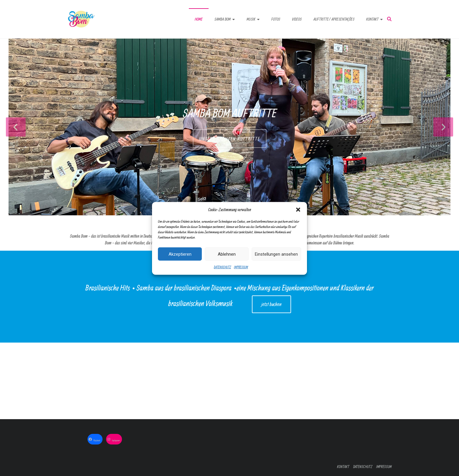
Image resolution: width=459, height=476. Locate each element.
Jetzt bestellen (285, 381)
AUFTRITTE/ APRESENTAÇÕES (334, 19)
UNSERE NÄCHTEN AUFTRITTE (230, 139)
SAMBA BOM (223, 19)
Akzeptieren (180, 262)
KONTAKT (372, 19)
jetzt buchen (271, 304)
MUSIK (251, 19)
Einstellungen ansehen (276, 262)
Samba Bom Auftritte (230, 113)
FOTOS (276, 19)
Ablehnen (227, 262)
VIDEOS (297, 19)
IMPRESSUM (241, 275)
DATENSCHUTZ (222, 275)
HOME (199, 19)
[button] (298, 217)
